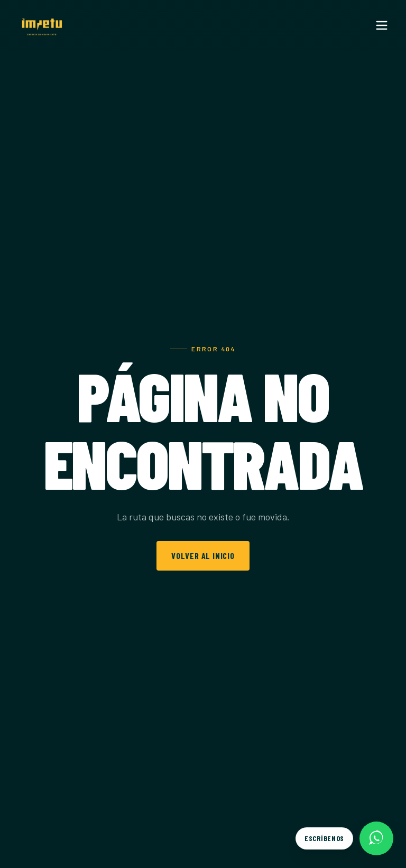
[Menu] (382, 25)
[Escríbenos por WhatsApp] (344, 838)
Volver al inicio (203, 556)
